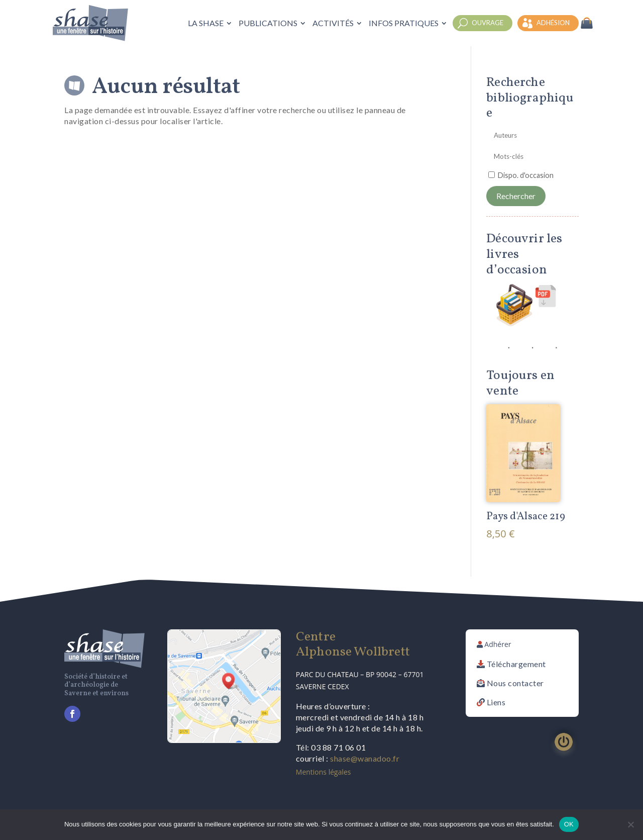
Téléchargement (516, 664)
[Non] (630, 824)
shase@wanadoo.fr (365, 758)
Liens (496, 702)
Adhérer (498, 644)
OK (569, 824)
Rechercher (516, 196)
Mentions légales (324, 772)
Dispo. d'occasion (526, 175)
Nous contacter (515, 683)
